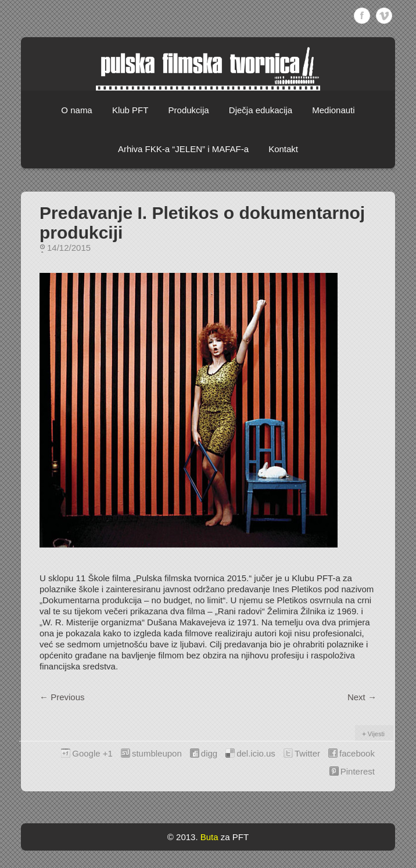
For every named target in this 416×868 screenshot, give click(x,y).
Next (362, 697)
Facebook (362, 16)
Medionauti (333, 110)
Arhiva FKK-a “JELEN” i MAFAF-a (183, 149)
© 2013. (183, 837)
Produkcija (189, 110)
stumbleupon (157, 753)
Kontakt (283, 149)
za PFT (235, 837)
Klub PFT (130, 110)
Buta (209, 837)
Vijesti (376, 734)
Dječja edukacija (261, 110)
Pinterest (358, 771)
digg (209, 753)
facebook (357, 753)
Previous (62, 697)
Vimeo (384, 16)
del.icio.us (256, 753)
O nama (76, 110)
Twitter (307, 753)
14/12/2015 (69, 248)
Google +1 (92, 753)
